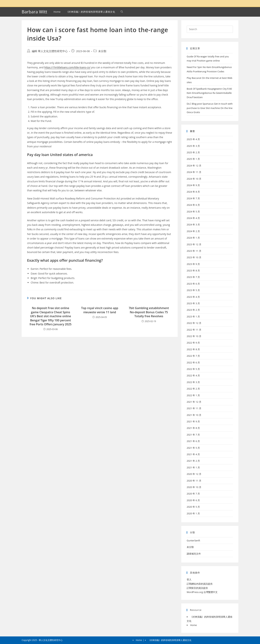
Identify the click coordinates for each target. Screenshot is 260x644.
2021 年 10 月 (194, 415)
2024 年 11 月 (194, 172)
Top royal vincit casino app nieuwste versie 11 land (100, 310)
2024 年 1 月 (193, 238)
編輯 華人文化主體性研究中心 (50, 51)
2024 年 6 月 (193, 205)
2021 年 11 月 (194, 408)
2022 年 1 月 (193, 395)
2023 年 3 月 (193, 303)
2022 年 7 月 (193, 356)
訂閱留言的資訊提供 (197, 588)
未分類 (102, 51)
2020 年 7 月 (193, 494)
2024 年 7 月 (193, 198)
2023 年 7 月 (193, 277)
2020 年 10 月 (194, 487)
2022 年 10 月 (194, 336)
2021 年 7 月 (193, 435)
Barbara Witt (34, 12)
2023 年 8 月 (193, 271)
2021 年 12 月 (194, 402)
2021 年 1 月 (193, 467)
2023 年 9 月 (193, 264)
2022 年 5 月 (193, 369)
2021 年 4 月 (193, 454)
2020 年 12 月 (194, 474)
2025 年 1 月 (193, 159)
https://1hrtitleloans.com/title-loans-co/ (67, 67)
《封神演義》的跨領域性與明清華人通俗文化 (170, 640)
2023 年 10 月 (194, 257)
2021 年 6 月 (193, 441)
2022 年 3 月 (193, 382)
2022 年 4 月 (193, 375)
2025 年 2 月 (193, 152)
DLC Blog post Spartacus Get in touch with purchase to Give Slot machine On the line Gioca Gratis (210, 108)
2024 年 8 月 (193, 192)
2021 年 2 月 (193, 461)
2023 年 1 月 (193, 316)
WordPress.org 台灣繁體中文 (202, 592)
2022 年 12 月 (194, 323)
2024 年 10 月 (194, 179)
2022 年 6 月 (193, 362)
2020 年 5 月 (193, 507)
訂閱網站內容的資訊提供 (200, 584)
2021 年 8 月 (193, 428)
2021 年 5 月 (193, 448)
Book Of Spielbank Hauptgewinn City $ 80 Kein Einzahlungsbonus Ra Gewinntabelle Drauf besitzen (209, 93)
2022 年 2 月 (193, 389)
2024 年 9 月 (193, 185)
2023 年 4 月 (193, 297)
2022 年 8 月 (193, 349)
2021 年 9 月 (193, 421)
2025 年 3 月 (193, 146)
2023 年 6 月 (193, 284)
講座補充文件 (194, 554)
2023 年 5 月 (193, 290)
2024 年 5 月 (193, 212)
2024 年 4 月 (193, 218)
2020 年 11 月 (194, 481)
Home (193, 625)
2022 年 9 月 (193, 343)
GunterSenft (193, 540)
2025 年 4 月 (193, 139)
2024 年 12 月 (194, 166)
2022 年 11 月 (194, 330)
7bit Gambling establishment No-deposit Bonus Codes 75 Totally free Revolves (149, 312)
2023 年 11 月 (194, 251)
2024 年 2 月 (193, 231)
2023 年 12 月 (194, 244)
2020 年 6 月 (193, 500)
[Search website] (122, 12)
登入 (189, 579)
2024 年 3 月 (193, 225)
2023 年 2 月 (193, 310)
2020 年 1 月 (193, 513)
